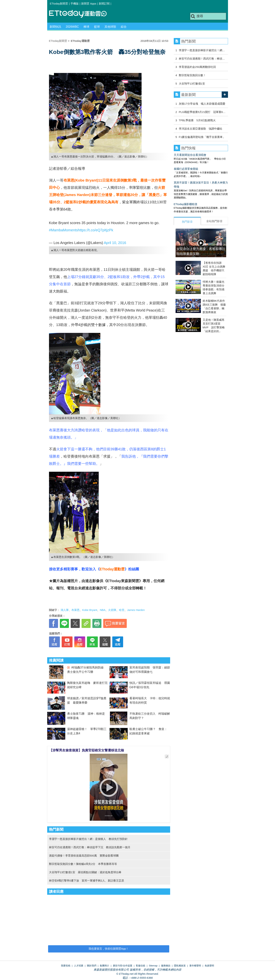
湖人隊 (65, 610)
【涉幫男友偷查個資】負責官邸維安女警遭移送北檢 (87, 750)
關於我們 (92, 966)
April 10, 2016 (115, 243)
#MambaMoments (63, 230)
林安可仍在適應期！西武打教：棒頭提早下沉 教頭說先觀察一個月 (90, 847)
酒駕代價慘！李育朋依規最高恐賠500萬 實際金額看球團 (84, 856)
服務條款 (166, 966)
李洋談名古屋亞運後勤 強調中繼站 (201, 129)
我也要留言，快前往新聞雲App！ (109, 949)
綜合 (124, 27)
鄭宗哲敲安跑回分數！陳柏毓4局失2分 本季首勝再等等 (83, 864)
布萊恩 (75, 610)
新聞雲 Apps (89, 4)
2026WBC (72, 27)
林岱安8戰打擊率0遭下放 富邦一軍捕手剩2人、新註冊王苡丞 (87, 881)
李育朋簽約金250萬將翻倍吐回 (197, 67)
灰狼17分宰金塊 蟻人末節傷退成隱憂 (202, 104)
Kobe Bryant (90, 610)
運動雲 (81, 14)
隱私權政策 (180, 966)
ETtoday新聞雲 (59, 4)
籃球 (97, 27)
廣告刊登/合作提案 (123, 966)
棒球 (86, 27)
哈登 (122, 610)
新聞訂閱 (104, 4)
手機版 (75, 4)
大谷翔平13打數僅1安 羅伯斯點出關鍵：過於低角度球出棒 (85, 872)
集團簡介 (105, 966)
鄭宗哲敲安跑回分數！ (192, 75)
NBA (103, 610)
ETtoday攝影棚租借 (186, 204)
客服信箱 (140, 966)
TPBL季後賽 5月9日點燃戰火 (197, 120)
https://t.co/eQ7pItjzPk (96, 230)
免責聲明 (209, 966)
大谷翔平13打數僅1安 (192, 84)
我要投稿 (66, 966)
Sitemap (153, 966)
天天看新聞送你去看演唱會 (190, 155)
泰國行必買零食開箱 (186, 169)
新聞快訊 (55, 27)
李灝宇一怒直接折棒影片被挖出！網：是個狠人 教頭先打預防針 (88, 839)
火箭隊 (112, 610)
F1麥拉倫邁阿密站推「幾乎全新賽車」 (202, 137)
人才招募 (79, 966)
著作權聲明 (195, 966)
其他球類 (110, 27)
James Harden (136, 610)
